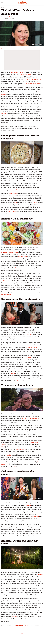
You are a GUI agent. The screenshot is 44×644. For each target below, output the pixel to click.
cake (18, 380)
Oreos (17, 268)
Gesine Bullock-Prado (17, 72)
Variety (29, 335)
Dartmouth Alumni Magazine (32, 79)
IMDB (15, 466)
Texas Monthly (13, 194)
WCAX (3, 447)
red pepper (35, 516)
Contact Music (6, 294)
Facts (3, 7)
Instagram (40, 163)
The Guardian (14, 190)
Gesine (35, 203)
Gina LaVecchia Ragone (9, 17)
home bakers (12, 212)
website (8, 455)
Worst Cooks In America (32, 84)
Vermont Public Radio (33, 347)
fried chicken (24, 268)
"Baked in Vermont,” (26, 75)
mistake (14, 617)
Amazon (4, 114)
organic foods (23, 257)
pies (16, 203)
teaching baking (21, 449)
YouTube (12, 373)
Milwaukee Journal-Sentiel (10, 252)
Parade (28, 505)
